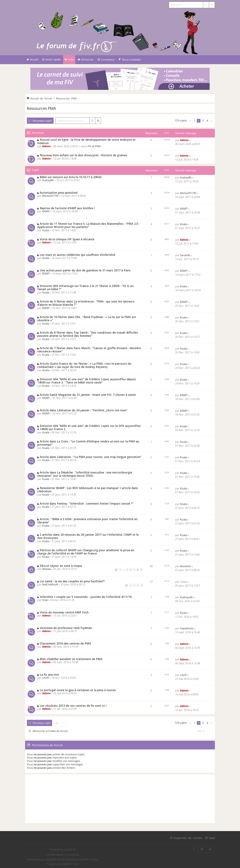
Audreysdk (186, 597)
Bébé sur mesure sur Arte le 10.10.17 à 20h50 (71, 177)
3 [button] (203, 121)
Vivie (45, 600)
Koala (46, 230)
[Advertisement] (120, 799)
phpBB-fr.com (70, 864)
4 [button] (207, 121)
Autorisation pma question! (59, 193)
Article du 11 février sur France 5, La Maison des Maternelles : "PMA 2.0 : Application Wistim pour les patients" (88, 225)
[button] (190, 121)
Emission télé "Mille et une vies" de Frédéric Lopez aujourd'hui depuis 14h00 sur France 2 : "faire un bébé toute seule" (87, 381)
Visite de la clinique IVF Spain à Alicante (67, 239)
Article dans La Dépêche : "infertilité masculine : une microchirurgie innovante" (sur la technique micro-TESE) (85, 474)
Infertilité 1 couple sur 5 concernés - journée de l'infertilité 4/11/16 (86, 597)
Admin (46, 146)
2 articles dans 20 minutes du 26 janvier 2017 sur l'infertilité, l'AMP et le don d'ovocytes (88, 536)
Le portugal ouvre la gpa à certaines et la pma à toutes (78, 690)
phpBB (50, 859)
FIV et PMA (94, 146)
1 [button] (195, 121)
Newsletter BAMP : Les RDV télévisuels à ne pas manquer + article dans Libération (88, 490)
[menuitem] (86, 60)
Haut (212, 838)
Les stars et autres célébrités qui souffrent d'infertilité (78, 255)
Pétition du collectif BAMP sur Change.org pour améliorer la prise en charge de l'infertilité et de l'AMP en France (86, 552)
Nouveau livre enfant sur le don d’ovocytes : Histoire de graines (83, 155)
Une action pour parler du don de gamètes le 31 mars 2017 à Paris (85, 270)
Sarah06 (185, 255)
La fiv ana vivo (49, 674)
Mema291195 (50, 196)
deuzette (185, 566)
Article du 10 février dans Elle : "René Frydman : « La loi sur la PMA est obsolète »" (87, 319)
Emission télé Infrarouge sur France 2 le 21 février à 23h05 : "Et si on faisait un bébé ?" (85, 288)
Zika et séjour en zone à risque (61, 566)
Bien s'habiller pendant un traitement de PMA (71, 659)
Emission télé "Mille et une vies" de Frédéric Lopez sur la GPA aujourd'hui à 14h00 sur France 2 (89, 427)
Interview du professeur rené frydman (66, 628)
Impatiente (187, 628)
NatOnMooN (50, 584)
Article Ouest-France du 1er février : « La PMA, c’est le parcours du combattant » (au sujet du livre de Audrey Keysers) (84, 365)
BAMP (46, 211)
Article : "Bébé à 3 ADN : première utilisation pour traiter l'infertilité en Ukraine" (87, 521)
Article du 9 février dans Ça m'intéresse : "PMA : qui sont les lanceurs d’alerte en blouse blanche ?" (86, 303)
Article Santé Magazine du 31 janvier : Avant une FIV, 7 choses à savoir (88, 395)
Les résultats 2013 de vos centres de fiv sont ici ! (73, 706)
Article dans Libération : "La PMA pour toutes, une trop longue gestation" (91, 457)
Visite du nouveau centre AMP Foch (64, 612)
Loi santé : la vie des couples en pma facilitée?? (72, 581)
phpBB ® (70, 849)
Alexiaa (46, 569)
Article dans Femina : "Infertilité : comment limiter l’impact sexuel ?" (87, 503)
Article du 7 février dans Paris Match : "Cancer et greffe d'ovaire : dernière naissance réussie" (89, 350)
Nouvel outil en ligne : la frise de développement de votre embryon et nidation (86, 141)
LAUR (45, 678)
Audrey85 (48, 180)
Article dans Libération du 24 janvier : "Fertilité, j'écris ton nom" (84, 410)
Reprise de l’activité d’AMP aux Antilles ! (67, 208)
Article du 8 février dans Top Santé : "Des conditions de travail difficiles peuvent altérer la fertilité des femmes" (88, 334)
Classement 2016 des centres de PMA (65, 643)
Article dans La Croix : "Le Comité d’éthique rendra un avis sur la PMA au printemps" (88, 443)
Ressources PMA (41, 108)
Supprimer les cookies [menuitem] (188, 838)
